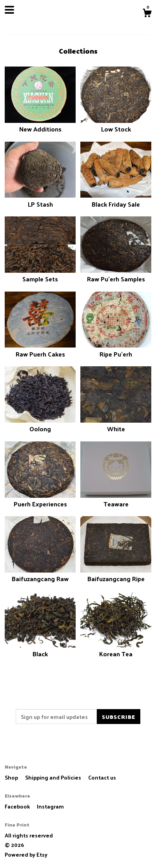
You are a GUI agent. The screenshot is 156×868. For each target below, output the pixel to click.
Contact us (102, 778)
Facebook (18, 806)
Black (40, 649)
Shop (12, 777)
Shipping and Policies (54, 777)
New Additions (40, 125)
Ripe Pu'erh (116, 349)
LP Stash (40, 199)
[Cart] (147, 14)
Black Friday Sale (116, 199)
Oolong (40, 424)
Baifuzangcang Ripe (116, 574)
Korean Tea (116, 649)
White (116, 424)
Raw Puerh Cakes (40, 349)
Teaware (116, 500)
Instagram (50, 806)
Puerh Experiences (40, 500)
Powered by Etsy (26, 854)
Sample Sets (40, 275)
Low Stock (116, 125)
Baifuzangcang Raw (40, 574)
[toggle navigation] (9, 10)
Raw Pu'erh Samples (116, 275)
